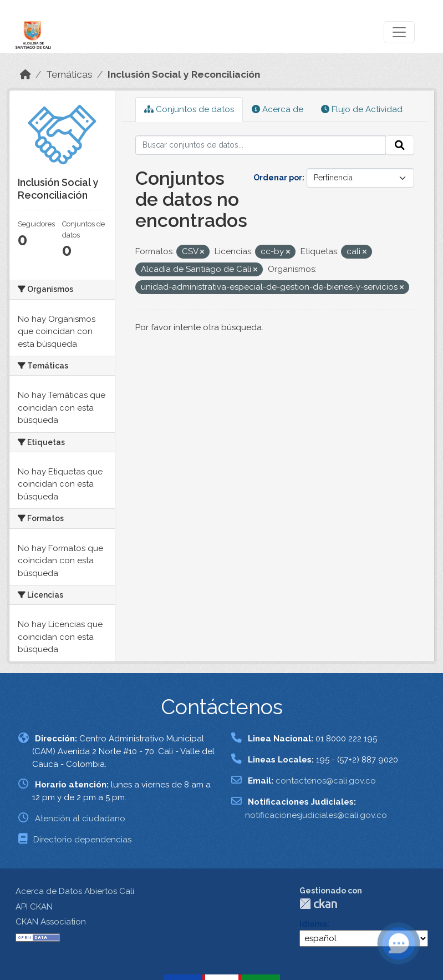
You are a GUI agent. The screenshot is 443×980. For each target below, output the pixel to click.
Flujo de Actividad (362, 109)
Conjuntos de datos (189, 109)
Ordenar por (278, 178)
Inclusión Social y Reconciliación (184, 74)
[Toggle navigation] (399, 32)
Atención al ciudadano (80, 819)
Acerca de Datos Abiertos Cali (75, 891)
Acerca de (277, 109)
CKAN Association (51, 922)
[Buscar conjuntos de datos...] (261, 145)
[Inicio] (26, 74)
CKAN (318, 904)
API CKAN (34, 907)
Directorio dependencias (82, 840)
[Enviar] (400, 145)
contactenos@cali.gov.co (326, 781)
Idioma (313, 924)
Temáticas (69, 74)
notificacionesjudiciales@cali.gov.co (316, 815)
